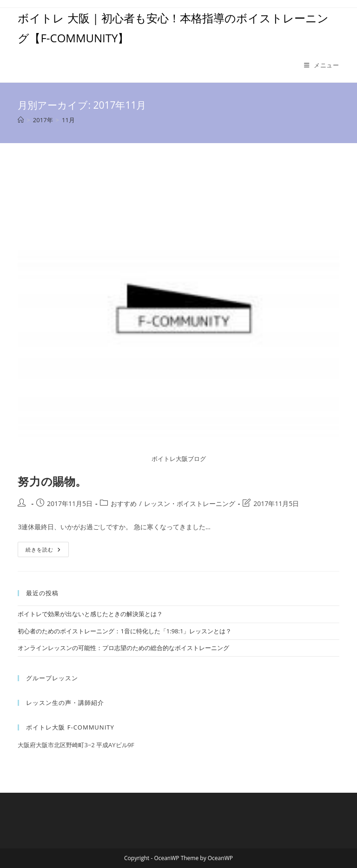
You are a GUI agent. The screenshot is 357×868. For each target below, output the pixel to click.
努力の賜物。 (52, 481)
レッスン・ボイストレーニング (190, 503)
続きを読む (46, 551)
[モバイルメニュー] (322, 65)
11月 (68, 120)
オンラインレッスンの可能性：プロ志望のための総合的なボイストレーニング (123, 648)
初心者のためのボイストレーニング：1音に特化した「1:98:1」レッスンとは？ (125, 631)
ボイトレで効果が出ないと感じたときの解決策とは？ (90, 614)
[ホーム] (21, 120)
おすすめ (124, 503)
